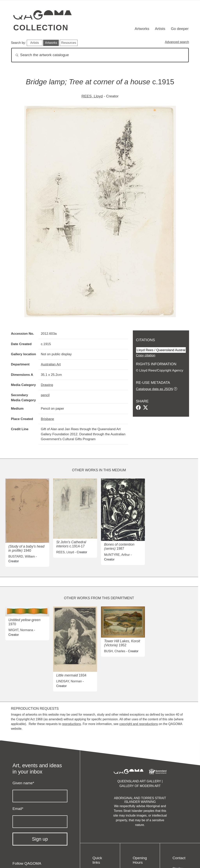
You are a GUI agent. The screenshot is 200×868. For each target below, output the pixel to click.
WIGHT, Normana (21, 630)
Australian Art (51, 364)
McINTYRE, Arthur (117, 555)
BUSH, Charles (115, 651)
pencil (45, 395)
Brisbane (47, 419)
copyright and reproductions (139, 724)
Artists (160, 29)
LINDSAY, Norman (69, 681)
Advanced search (177, 42)
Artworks (142, 29)
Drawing (47, 385)
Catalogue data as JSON (154, 389)
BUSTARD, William (22, 556)
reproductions (71, 724)
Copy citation (146, 355)
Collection (41, 28)
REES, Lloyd (92, 96)
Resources (69, 43)
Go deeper (180, 29)
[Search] (100, 55)
